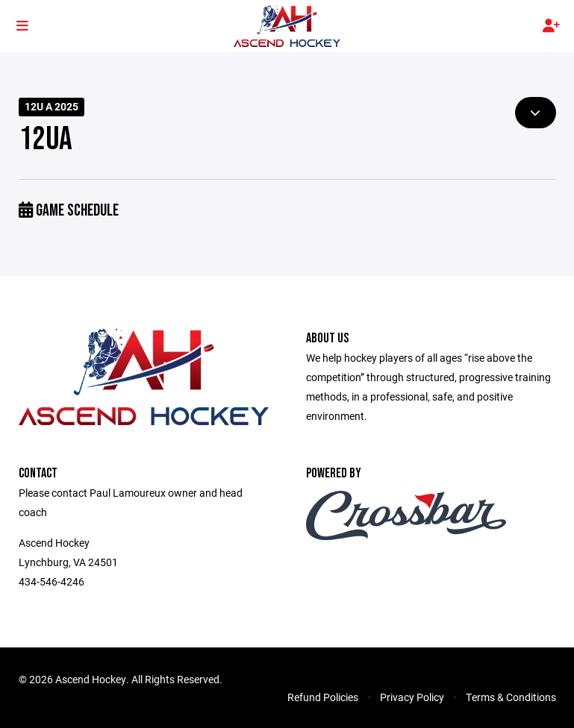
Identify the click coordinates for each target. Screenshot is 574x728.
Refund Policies (323, 697)
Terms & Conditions (511, 697)
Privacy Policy (412, 697)
